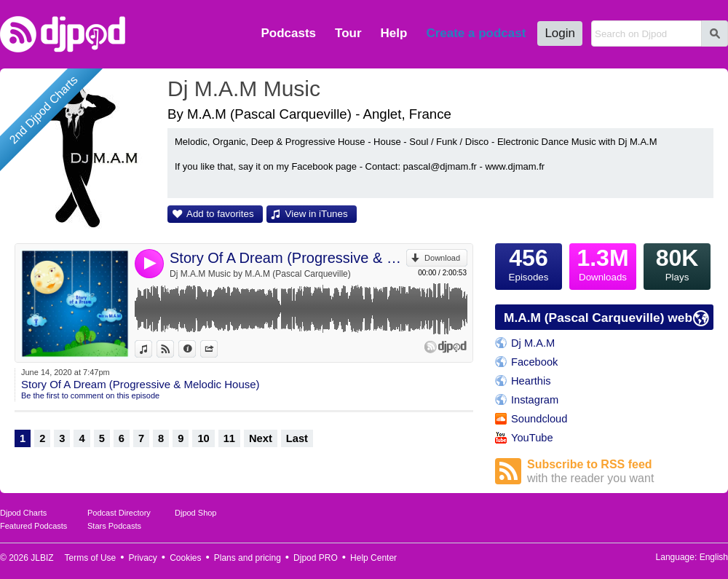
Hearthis (531, 381)
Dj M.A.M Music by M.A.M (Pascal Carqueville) (260, 274)
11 (229, 438)
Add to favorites (220, 214)
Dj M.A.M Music (244, 88)
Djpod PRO (316, 558)
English (714, 557)
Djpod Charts (23, 513)
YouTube (532, 438)
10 (203, 438)
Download (442, 258)
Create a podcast (476, 33)
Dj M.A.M (533, 343)
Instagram (535, 400)
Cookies (185, 558)
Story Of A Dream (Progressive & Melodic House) (288, 258)
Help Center (373, 558)
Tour (348, 33)
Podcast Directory (119, 513)
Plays (677, 263)
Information (195, 349)
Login (560, 33)
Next (261, 438)
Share (217, 349)
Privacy (143, 558)
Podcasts (288, 33)
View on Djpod (174, 349)
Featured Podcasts (33, 526)
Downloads (603, 263)
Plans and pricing (248, 558)
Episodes (529, 263)
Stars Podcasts (114, 526)
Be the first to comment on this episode (90, 395)
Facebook (534, 362)
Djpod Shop (196, 513)
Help (394, 33)
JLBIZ (42, 558)
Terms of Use (91, 558)
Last (297, 438)
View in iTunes (317, 214)
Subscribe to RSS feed (620, 472)
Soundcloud (539, 419)
